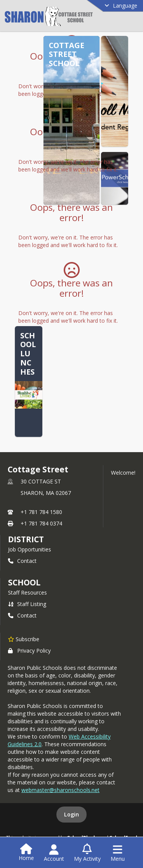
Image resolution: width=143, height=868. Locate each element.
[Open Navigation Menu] (118, 853)
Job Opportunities (30, 549)
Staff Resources (27, 592)
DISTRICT (26, 539)
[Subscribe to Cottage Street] (24, 639)
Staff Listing (27, 604)
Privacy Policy (29, 651)
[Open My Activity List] (87, 853)
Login (71, 814)
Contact (22, 561)
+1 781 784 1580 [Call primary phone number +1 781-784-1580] (41, 512)
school (24, 582)
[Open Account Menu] (54, 853)
